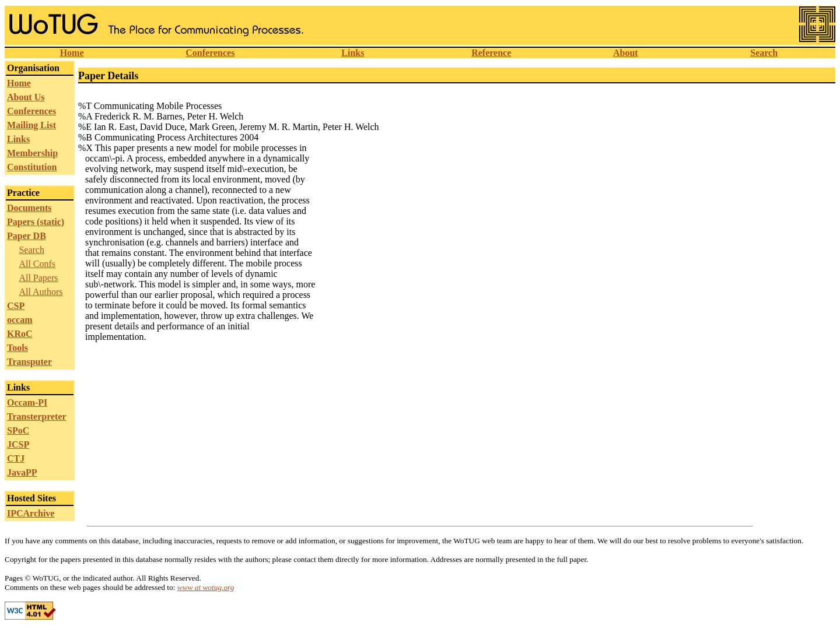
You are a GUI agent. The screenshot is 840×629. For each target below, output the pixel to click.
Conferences (210, 53)
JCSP (18, 444)
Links (353, 53)
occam (20, 320)
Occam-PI (27, 403)
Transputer (29, 362)
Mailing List (32, 125)
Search (764, 53)
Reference (491, 53)
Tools (17, 348)
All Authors (41, 292)
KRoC (20, 334)
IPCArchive (31, 513)
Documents (29, 208)
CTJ (16, 458)
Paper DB (27, 236)
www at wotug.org (206, 587)
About (626, 53)
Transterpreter (37, 417)
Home (72, 53)
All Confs (37, 264)
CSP (16, 306)
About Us (26, 97)
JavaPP (22, 472)
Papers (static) (36, 222)
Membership (32, 153)
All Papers (38, 278)
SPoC (18, 431)
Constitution (32, 167)
